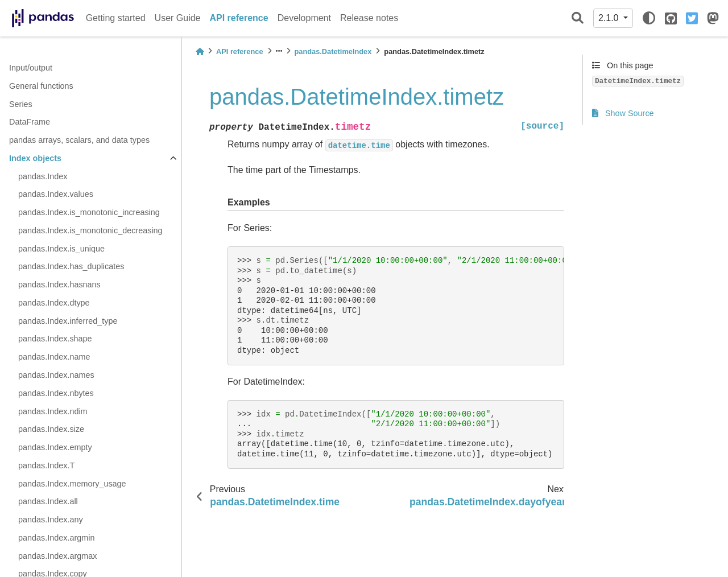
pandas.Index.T (46, 465)
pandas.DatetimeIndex (333, 51)
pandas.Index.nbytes (56, 393)
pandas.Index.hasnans (59, 285)
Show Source (623, 113)
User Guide (178, 18)
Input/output (31, 68)
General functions (41, 86)
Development (304, 18)
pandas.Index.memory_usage (72, 484)
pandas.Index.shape (55, 339)
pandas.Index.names (56, 375)
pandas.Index (43, 176)
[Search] (578, 18)
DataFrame (30, 122)
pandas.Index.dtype (54, 303)
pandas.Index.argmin (56, 538)
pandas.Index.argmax (57, 556)
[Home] (200, 51)
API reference (239, 18)
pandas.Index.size (51, 429)
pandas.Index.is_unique (61, 249)
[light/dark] (649, 18)
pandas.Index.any (51, 520)
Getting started (116, 18)
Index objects (35, 158)
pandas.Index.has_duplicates (71, 266)
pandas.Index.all (48, 501)
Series (21, 104)
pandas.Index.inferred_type (68, 321)
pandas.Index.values (56, 194)
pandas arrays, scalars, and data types (79, 140)
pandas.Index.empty (55, 447)
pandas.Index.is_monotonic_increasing (89, 212)
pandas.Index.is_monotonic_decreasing (90, 230)
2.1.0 (610, 18)
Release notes (369, 18)
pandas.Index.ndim (53, 411)
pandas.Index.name (54, 357)
